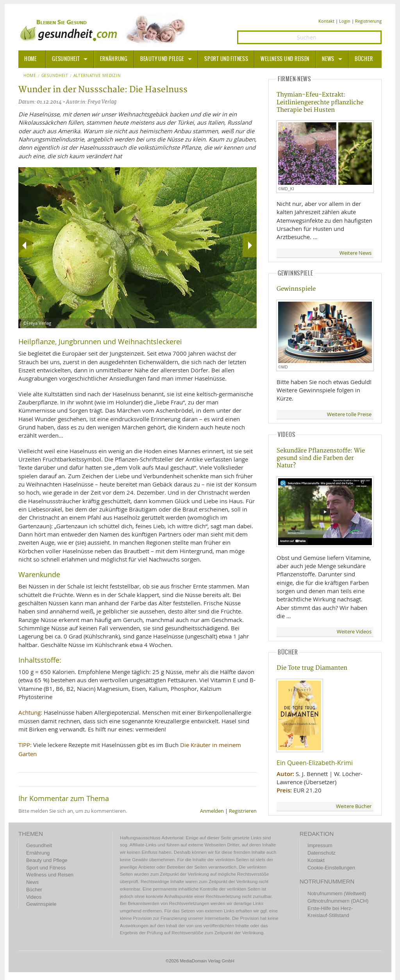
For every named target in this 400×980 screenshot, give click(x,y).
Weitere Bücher (354, 806)
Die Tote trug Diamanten (312, 668)
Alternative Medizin (97, 76)
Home (30, 76)
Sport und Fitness (226, 59)
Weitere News (355, 253)
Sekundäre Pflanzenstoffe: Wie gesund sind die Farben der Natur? (321, 458)
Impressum (320, 845)
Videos (34, 897)
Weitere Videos (354, 632)
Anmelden (212, 811)
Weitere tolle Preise (349, 414)
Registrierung (368, 21)
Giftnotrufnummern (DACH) (338, 901)
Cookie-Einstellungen (331, 868)
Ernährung (114, 59)
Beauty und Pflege (162, 59)
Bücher (364, 59)
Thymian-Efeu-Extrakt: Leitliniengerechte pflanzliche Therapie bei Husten (320, 102)
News (328, 59)
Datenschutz (321, 853)
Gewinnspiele (296, 289)
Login (345, 21)
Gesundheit (66, 59)
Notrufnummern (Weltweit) (337, 893)
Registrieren (243, 811)
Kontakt (326, 21)
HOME (30, 59)
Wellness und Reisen (285, 59)
